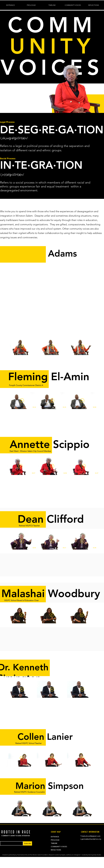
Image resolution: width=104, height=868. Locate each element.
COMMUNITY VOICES (59, 847)
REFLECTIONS (56, 850)
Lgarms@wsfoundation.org (91, 839)
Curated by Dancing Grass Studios (92, 855)
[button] (52, 5)
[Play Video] (22, 346)
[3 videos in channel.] (52, 346)
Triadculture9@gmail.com (90, 836)
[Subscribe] (28, 843)
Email (2, 841)
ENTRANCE (55, 837)
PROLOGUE (55, 840)
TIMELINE (54, 843)
